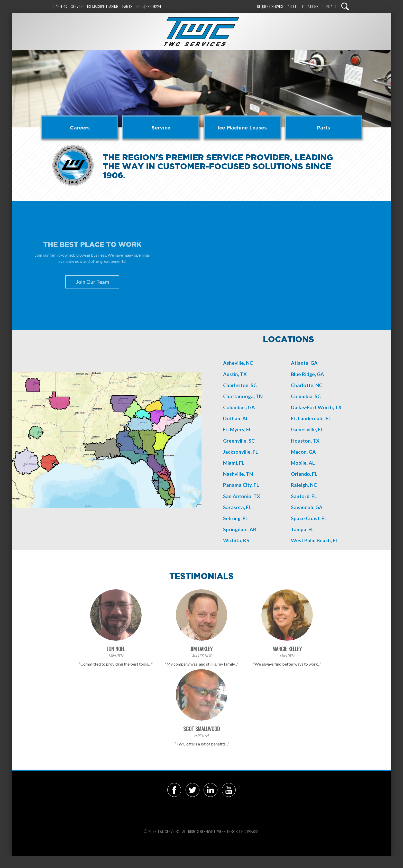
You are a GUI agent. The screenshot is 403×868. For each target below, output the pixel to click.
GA (312, 452)
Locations (310, 6)
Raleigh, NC (304, 485)
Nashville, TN (238, 474)
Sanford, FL (304, 496)
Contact (330, 6)
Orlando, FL (304, 474)
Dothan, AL (236, 418)
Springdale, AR (240, 529)
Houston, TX (305, 441)
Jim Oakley (201, 649)
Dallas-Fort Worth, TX (316, 407)
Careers (60, 6)
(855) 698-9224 (149, 6)
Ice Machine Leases (242, 128)
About (293, 6)
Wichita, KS (236, 540)
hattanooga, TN (245, 396)
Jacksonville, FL (241, 452)
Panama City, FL (241, 485)
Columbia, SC (306, 396)
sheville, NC (240, 363)
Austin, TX (235, 374)
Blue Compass (247, 832)
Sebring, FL (236, 518)
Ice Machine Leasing (103, 6)
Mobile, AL (303, 463)
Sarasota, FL (237, 507)
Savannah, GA (307, 507)
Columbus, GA (239, 407)
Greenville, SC (239, 441)
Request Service (270, 6)
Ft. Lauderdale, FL (311, 418)
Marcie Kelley (287, 649)
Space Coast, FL (309, 518)
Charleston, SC (240, 385)
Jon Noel (116, 649)
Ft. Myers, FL (237, 429)
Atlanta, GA (304, 363)
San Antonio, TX (242, 496)
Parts (127, 6)
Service (77, 6)
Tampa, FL (302, 529)
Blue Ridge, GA (308, 374)
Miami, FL (234, 463)
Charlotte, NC (307, 385)
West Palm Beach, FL (315, 540)
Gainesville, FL (307, 429)
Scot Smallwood (201, 729)
